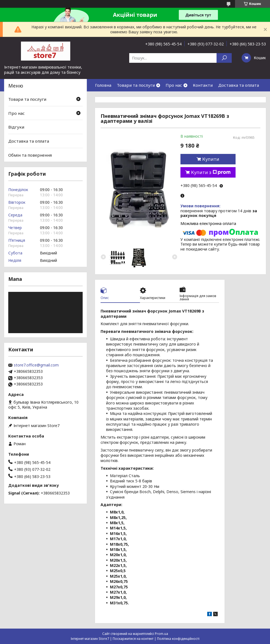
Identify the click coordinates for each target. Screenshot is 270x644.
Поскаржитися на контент (133, 639)
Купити (211, 159)
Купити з (211, 172)
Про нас (174, 85)
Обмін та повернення (30, 155)
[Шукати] (224, 58)
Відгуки (16, 127)
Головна (103, 85)
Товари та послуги (136, 85)
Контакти (203, 85)
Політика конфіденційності (178, 639)
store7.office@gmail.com (36, 365)
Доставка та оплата (239, 85)
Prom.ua (161, 634)
